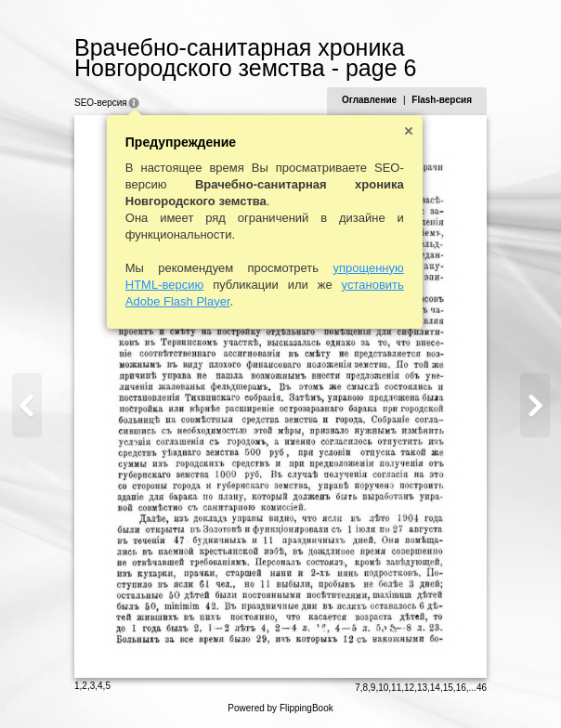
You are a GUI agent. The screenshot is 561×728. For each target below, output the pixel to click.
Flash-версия (442, 100)
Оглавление (369, 100)
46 (482, 688)
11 (396, 688)
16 (461, 688)
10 (383, 688)
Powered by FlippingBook (280, 708)
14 (435, 688)
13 (422, 688)
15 (448, 688)
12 (409, 688)
